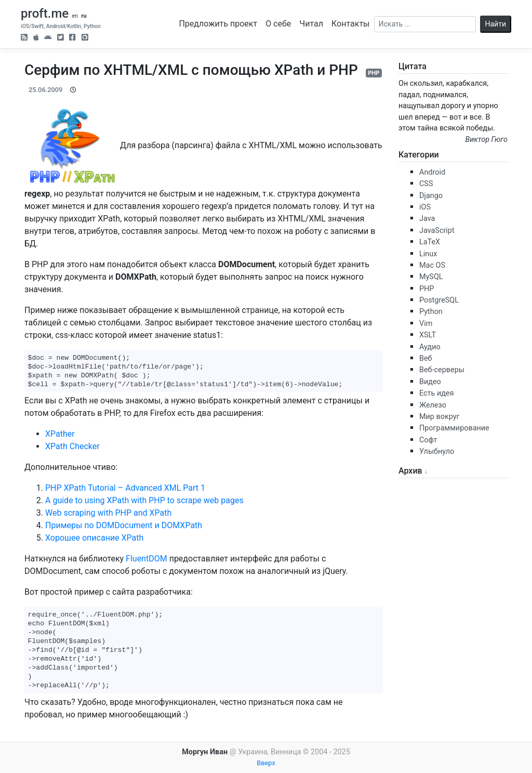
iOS (425, 207)
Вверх (266, 763)
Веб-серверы (442, 370)
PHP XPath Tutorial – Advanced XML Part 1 (125, 488)
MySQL (431, 277)
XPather (60, 434)
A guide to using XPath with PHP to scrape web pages (144, 500)
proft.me (45, 14)
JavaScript (437, 231)
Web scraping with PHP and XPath (108, 513)
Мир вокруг (440, 417)
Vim (426, 324)
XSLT (428, 335)
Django (431, 196)
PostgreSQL (439, 300)
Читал (311, 24)
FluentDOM (147, 559)
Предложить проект (218, 24)
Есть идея (436, 393)
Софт (428, 440)
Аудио (430, 347)
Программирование (454, 428)
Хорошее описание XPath (94, 538)
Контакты (350, 24)
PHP (374, 73)
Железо (433, 405)
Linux (428, 254)
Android (432, 172)
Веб (426, 358)
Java (427, 219)
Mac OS (432, 265)
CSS (426, 184)
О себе (278, 24)
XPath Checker (72, 446)
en (75, 16)
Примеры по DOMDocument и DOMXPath (124, 525)
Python (431, 312)
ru (84, 16)
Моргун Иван (205, 752)
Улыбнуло (437, 451)
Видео (430, 382)
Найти (496, 24)
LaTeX (430, 242)
